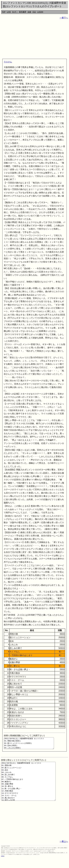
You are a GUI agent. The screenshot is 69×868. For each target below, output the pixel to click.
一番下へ (64, 18)
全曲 (29, 12)
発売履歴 (23, 12)
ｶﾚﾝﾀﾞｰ (15, 12)
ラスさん (8, 62)
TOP (4, 12)
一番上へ (64, 851)
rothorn (3, 866)
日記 (34, 12)
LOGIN (40, 12)
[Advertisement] (34, 39)
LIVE (9, 12)
